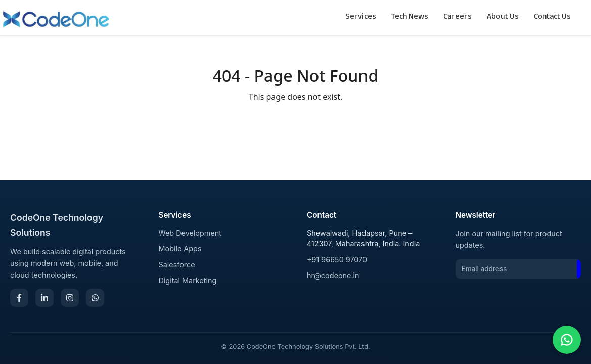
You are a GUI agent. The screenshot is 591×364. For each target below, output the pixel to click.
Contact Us (552, 17)
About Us (503, 17)
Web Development (190, 233)
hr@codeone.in (333, 275)
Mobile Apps (180, 248)
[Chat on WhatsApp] (567, 340)
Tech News (410, 17)
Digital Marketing (188, 280)
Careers (458, 17)
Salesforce (177, 265)
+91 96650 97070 (337, 260)
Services (361, 17)
